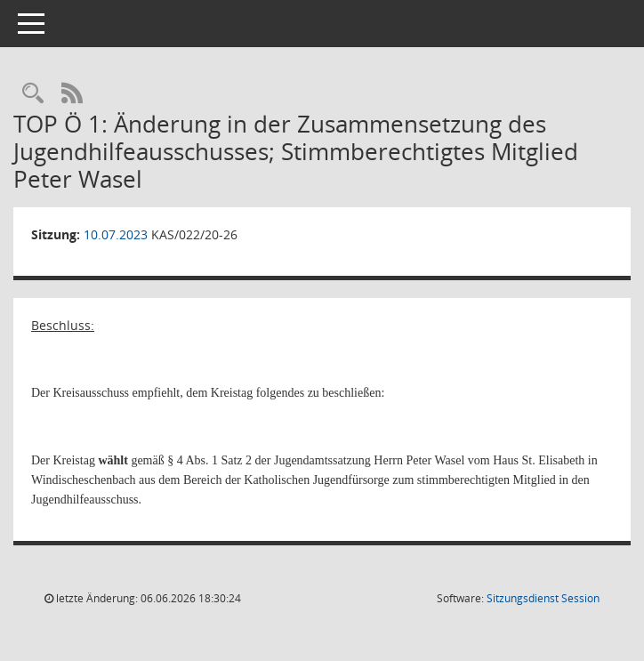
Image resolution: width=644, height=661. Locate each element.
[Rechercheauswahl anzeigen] (33, 94)
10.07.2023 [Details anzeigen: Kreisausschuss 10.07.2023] (116, 234)
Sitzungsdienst (543, 598)
